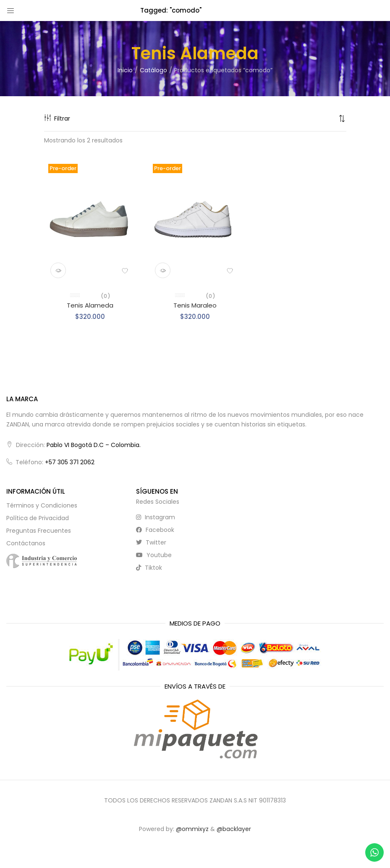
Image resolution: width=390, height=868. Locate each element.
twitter (151, 542)
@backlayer (234, 829)
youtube (154, 555)
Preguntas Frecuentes (39, 531)
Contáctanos (26, 543)
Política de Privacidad (38, 518)
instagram (156, 517)
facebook (155, 530)
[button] (342, 118)
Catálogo (153, 70)
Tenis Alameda (90, 305)
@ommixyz (192, 829)
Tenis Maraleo (195, 305)
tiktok (149, 568)
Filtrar (57, 118)
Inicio (125, 70)
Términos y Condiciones (42, 505)
